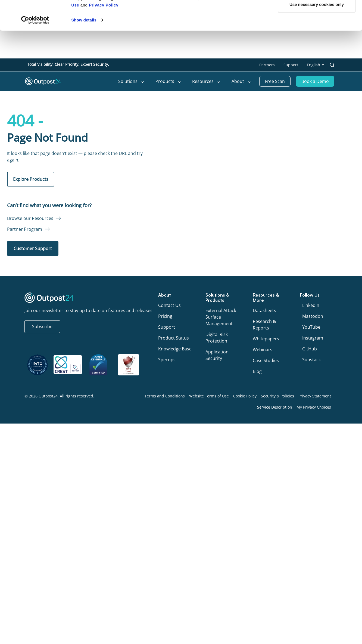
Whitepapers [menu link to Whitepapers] (266, 339)
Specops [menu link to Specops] (167, 360)
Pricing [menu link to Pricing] (165, 316)
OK (317, 94)
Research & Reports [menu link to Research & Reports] (264, 325)
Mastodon (313, 316)
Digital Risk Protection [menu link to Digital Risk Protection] (217, 338)
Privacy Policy (104, 113)
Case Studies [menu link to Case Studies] (266, 360)
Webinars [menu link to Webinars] (263, 350)
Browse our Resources (30, 218)
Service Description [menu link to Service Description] (275, 407)
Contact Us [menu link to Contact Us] (169, 305)
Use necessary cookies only (317, 112)
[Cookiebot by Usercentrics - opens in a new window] (35, 128)
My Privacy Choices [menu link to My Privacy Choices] (314, 407)
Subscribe (42, 326)
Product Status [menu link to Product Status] (174, 338)
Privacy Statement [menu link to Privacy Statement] (315, 396)
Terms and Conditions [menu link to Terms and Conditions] (165, 396)
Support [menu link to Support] (291, 65)
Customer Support (33, 248)
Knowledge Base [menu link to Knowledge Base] (175, 349)
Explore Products (31, 179)
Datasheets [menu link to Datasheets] (264, 310)
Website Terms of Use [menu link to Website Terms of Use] (209, 396)
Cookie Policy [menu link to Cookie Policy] (245, 396)
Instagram (313, 338)
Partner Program (25, 229)
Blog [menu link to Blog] (257, 371)
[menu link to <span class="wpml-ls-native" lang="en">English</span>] (315, 65)
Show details (84, 128)
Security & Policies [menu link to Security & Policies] (277, 396)
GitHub (310, 349)
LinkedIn (311, 305)
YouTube (311, 327)
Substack (311, 360)
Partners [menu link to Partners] (267, 65)
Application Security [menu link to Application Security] (217, 355)
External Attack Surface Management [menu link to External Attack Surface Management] (221, 317)
